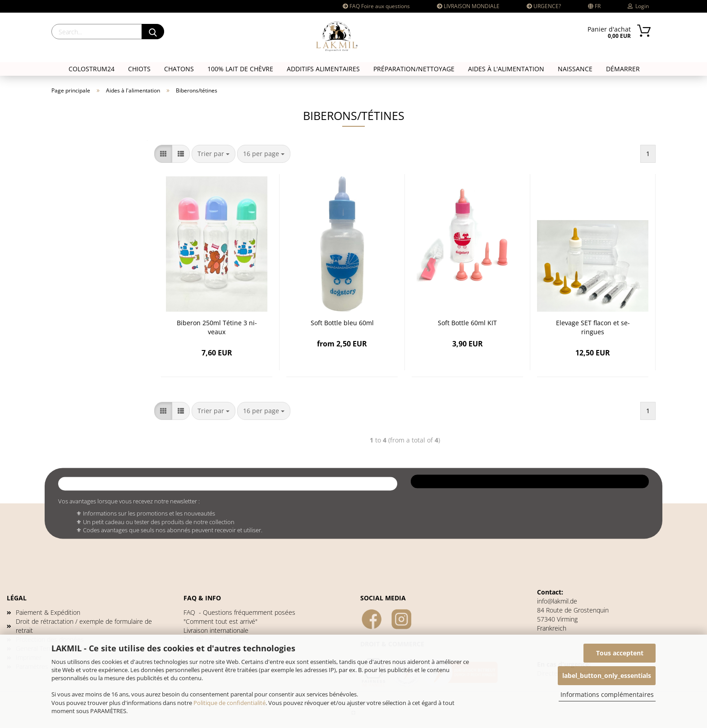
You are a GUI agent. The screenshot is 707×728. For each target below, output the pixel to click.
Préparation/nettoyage (414, 69)
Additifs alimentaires (323, 69)
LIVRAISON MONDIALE (468, 6)
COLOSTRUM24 (92, 69)
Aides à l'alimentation (506, 69)
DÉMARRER (623, 69)
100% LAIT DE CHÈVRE (240, 69)
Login (638, 6)
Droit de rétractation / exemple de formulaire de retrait (84, 626)
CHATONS (179, 69)
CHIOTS (139, 69)
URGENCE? (544, 6)
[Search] (153, 32)
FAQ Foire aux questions (376, 6)
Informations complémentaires (607, 694)
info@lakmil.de (557, 601)
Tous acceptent (620, 653)
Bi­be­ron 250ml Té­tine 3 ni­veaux (217, 327)
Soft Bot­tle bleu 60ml (342, 323)
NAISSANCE (575, 69)
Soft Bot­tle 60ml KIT (467, 323)
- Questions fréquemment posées (239, 612)
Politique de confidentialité (230, 703)
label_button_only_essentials (607, 675)
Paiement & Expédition (48, 612)
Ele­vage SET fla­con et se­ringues (593, 327)
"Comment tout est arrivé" (220, 621)
